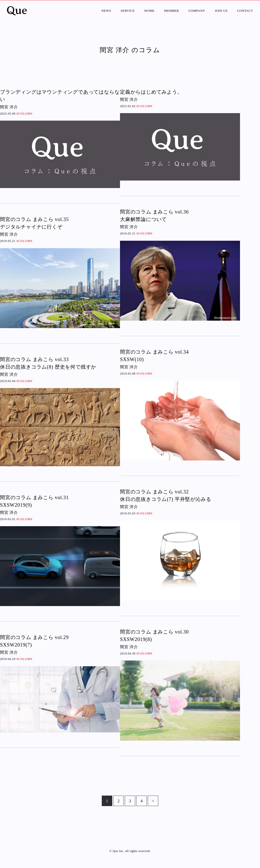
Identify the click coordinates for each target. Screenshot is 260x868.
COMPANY (197, 11)
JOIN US (221, 11)
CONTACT (245, 11)
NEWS (106, 11)
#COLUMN (24, 114)
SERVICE (128, 11)
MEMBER (171, 11)
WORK (149, 11)
